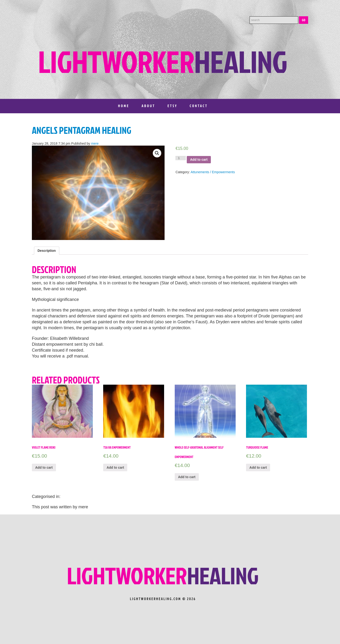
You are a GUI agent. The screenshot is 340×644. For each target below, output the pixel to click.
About (149, 106)
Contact (199, 106)
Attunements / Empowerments (213, 172)
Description (47, 251)
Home (124, 106)
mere (95, 143)
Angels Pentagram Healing (82, 130)
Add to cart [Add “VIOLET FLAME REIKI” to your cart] (44, 467)
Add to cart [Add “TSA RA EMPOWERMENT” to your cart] (115, 467)
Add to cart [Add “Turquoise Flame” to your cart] (258, 467)
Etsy (172, 106)
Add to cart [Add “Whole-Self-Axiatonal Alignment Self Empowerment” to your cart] (187, 477)
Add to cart (199, 160)
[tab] (47, 251)
